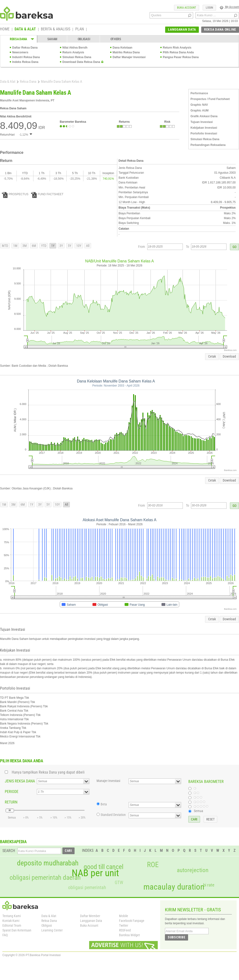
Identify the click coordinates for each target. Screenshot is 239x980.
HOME (5, 29)
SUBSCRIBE (177, 937)
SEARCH (9, 851)
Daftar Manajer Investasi (129, 57)
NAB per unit (95, 873)
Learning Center (52, 930)
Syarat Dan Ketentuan (17, 930)
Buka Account (89, 925)
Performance (199, 93)
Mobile (124, 916)
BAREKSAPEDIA (13, 842)
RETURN (11, 802)
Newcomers (20, 52)
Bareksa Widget (129, 935)
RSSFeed (125, 930)
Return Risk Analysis (177, 48)
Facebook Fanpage (132, 921)
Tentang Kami (12, 916)
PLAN (80, 29)
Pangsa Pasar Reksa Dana (181, 57)
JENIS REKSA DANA (20, 781)
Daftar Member (90, 916)
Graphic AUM (200, 111)
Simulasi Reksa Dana (77, 57)
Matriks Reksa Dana (126, 52)
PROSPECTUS (15, 194)
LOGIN (209, 8)
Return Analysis (73, 52)
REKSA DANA (18, 39)
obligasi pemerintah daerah (45, 878)
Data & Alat (8, 82)
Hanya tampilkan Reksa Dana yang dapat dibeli (48, 772)
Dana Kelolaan (122, 48)
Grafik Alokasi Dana (204, 116)
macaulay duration (174, 887)
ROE (153, 865)
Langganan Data (91, 921)
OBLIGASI (84, 39)
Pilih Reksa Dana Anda (178, 52)
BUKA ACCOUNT (187, 8)
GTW (119, 883)
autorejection (193, 870)
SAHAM (52, 39)
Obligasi (47, 925)
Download (229, 356)
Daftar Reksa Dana (25, 48)
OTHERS (116, 39)
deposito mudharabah (48, 863)
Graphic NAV (199, 105)
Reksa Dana (28, 82)
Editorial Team (12, 925)
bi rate (209, 885)
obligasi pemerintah (87, 887)
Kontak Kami (11, 921)
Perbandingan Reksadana (208, 145)
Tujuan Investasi (202, 122)
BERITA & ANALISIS (56, 29)
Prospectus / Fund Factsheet (210, 99)
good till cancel (103, 867)
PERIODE (12, 792)
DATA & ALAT (25, 29)
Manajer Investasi (108, 781)
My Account (229, 7)
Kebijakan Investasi (204, 128)
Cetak (212, 356)
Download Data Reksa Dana (81, 62)
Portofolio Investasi (204, 133)
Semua (198, 811)
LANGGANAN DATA (182, 29)
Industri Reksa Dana (26, 57)
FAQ (5, 935)
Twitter (124, 925)
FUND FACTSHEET (47, 194)
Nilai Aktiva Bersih (75, 48)
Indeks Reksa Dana (25, 62)
